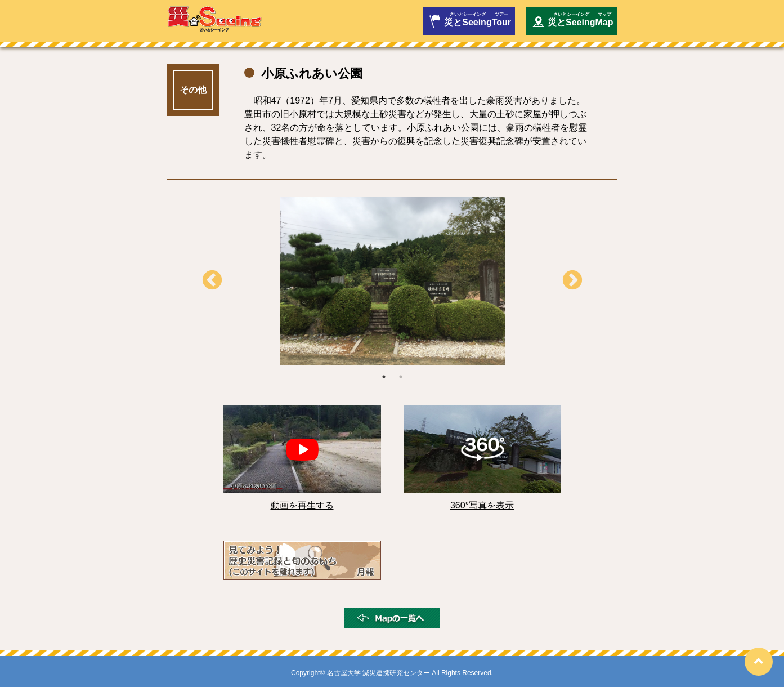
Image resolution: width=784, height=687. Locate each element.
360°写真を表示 (482, 505)
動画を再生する (302, 505)
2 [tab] (401, 377)
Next (572, 281)
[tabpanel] (392, 281)
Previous (212, 281)
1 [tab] (384, 377)
